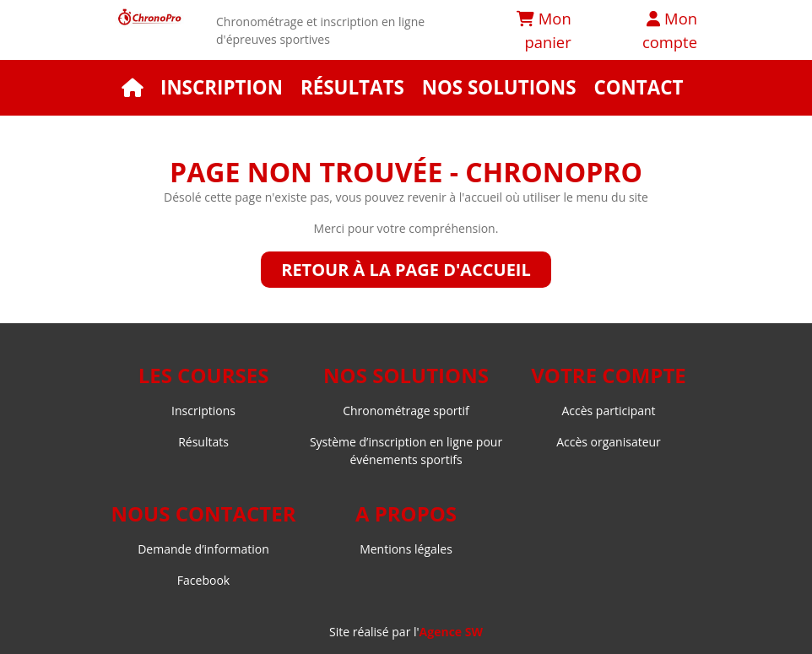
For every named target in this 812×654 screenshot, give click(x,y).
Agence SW (451, 632)
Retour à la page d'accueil (406, 270)
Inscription (222, 87)
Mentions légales (406, 549)
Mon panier (544, 30)
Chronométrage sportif (406, 411)
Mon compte (670, 30)
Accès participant (608, 411)
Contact (638, 87)
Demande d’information (203, 549)
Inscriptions (203, 411)
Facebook (203, 580)
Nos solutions (499, 87)
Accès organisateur (609, 442)
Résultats (352, 87)
